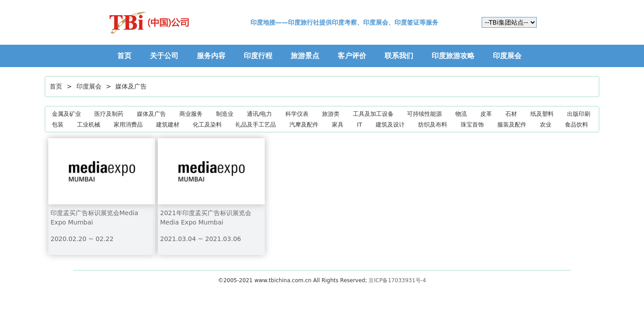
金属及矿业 (66, 114)
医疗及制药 (109, 114)
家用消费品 (128, 125)
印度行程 (258, 56)
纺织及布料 (433, 125)
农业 (546, 125)
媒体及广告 (131, 86)
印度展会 (507, 56)
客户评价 (352, 56)
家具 (338, 125)
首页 (124, 56)
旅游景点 (305, 56)
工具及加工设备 (373, 114)
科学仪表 (297, 114)
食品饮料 (576, 125)
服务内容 (211, 56)
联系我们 (399, 56)
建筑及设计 (390, 125)
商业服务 (191, 114)
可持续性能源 (424, 114)
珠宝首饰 (472, 125)
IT (360, 125)
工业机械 (89, 125)
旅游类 (331, 114)
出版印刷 (579, 114)
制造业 (225, 114)
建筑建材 (168, 125)
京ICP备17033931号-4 (397, 280)
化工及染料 (207, 125)
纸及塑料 (542, 114)
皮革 (486, 114)
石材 (511, 114)
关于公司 (164, 56)
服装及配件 (512, 125)
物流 (461, 114)
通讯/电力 (259, 114)
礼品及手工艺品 (256, 125)
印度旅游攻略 (453, 56)
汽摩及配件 (304, 125)
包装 (58, 125)
